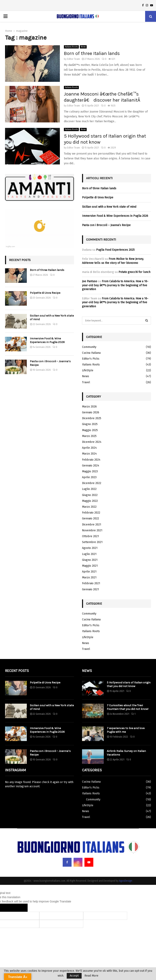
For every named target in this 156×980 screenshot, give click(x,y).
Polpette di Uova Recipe (45, 293)
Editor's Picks (91, 359)
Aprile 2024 (89, 448)
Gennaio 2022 (90, 518)
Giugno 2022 (90, 495)
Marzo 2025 (89, 436)
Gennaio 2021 (90, 589)
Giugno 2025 (90, 424)
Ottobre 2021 (90, 536)
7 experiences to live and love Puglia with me (126, 730)
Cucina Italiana (91, 353)
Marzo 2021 (89, 577)
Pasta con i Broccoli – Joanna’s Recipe (106, 225)
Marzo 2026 (89, 407)
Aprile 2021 (89, 572)
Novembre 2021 (92, 530)
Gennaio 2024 (91, 466)
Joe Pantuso (90, 281)
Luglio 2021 (89, 554)
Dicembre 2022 (92, 483)
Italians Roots (71, 47)
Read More (91, 976)
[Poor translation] (20, 908)
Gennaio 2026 (91, 412)
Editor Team (73, 59)
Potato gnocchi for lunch (134, 272)
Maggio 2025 (90, 430)
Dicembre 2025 (92, 418)
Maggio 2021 (90, 566)
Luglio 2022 (89, 489)
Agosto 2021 (90, 548)
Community (89, 347)
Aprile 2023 (89, 477)
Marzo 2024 (89, 454)
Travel (86, 382)
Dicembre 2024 (92, 442)
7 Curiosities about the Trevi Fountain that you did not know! (128, 707)
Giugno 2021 (90, 560)
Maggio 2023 (90, 471)
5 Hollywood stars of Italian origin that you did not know (129, 684)
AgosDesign (126, 881)
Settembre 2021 (92, 542)
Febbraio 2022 (91, 513)
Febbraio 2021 (91, 583)
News (83, 47)
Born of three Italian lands (92, 53)
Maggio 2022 (90, 501)
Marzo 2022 (89, 507)
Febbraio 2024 (91, 460)
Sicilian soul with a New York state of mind (109, 207)
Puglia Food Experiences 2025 (115, 250)
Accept (74, 976)
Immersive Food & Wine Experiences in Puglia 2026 (47, 340)
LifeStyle (88, 370)
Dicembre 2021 (92, 525)
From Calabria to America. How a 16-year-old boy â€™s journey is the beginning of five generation (115, 285)
